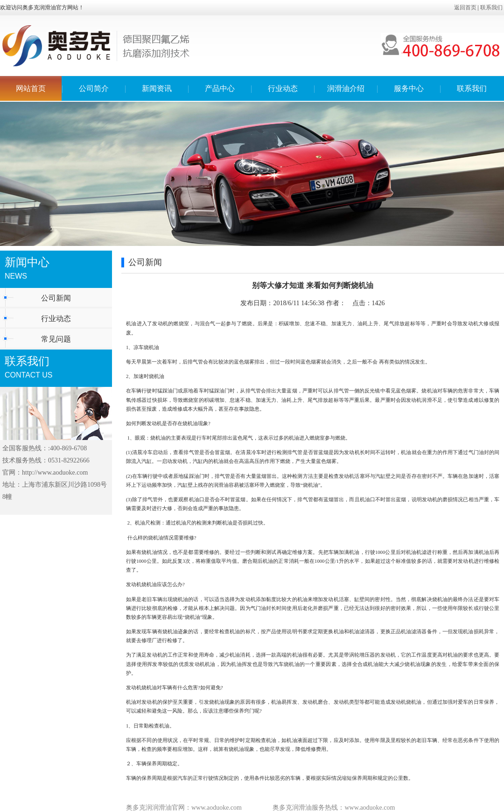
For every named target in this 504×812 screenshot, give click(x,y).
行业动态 (283, 88)
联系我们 (491, 7)
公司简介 (94, 88)
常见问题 (56, 339)
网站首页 (31, 88)
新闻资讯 (157, 88)
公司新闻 (56, 298)
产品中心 (220, 88)
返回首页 (465, 7)
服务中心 (409, 88)
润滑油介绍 (346, 88)
